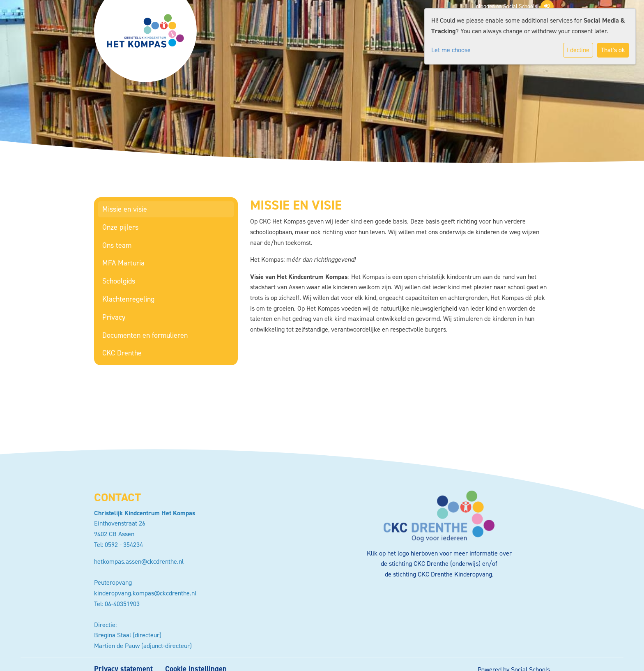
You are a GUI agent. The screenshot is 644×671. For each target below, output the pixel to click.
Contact (117, 497)
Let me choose (451, 50)
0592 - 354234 (124, 545)
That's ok (613, 50)
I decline (578, 50)
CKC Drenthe (122, 353)
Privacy (114, 317)
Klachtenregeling (128, 299)
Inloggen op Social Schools (512, 6)
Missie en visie (125, 209)
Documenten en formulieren (145, 335)
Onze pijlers (120, 227)
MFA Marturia (123, 263)
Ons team (117, 245)
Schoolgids (119, 281)
